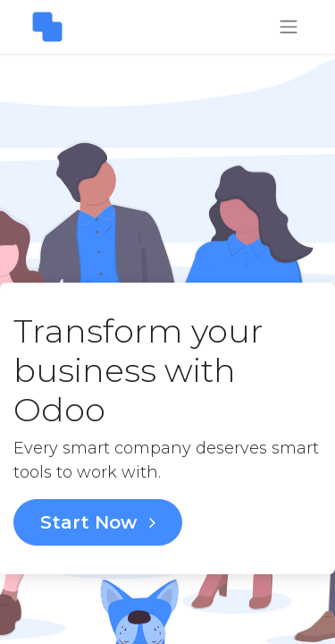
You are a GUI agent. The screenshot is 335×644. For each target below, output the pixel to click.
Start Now (98, 522)
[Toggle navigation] (289, 27)
